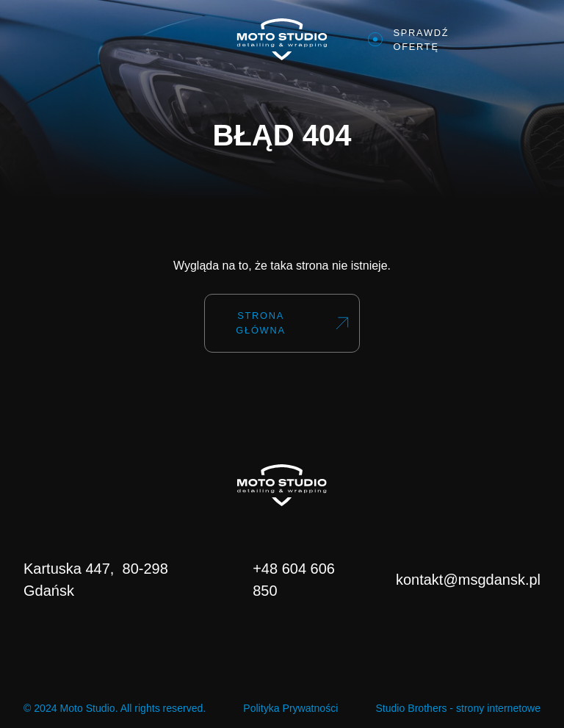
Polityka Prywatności (290, 708)
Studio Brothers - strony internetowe (458, 708)
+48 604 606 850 (294, 580)
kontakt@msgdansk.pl (468, 580)
